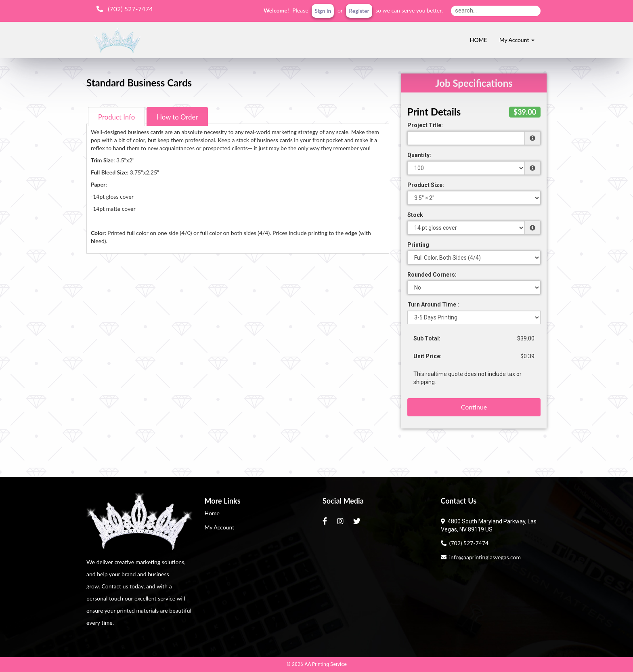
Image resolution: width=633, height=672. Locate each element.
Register (359, 11)
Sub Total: (427, 338)
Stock (415, 215)
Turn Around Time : (433, 304)
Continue (474, 407)
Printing (418, 245)
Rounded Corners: (432, 275)
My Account (220, 527)
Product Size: (426, 185)
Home (212, 513)
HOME (479, 40)
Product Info (116, 117)
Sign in (323, 11)
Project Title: (425, 125)
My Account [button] (517, 40)
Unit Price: (428, 356)
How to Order (177, 117)
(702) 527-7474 (465, 543)
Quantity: (419, 155)
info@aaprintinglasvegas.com (481, 557)
